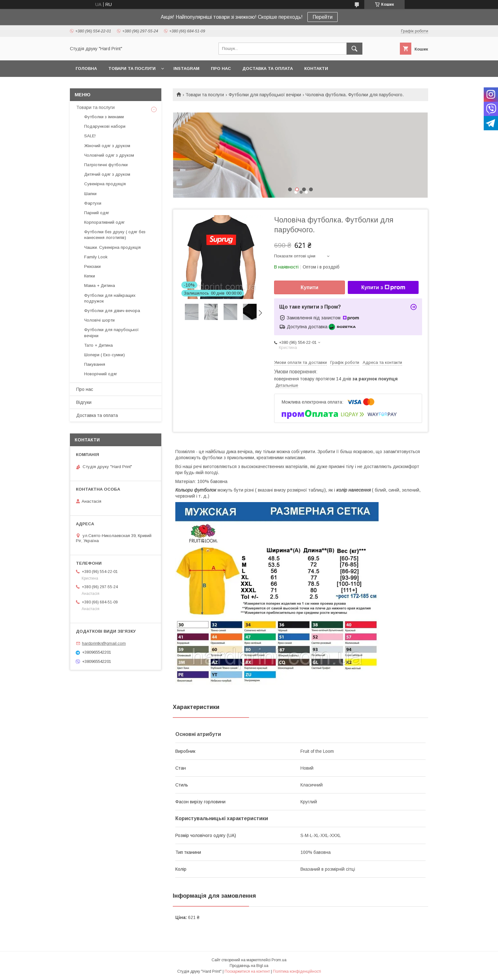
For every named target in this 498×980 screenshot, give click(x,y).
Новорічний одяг (101, 374)
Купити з (383, 288)
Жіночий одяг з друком (107, 146)
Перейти (323, 17)
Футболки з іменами (104, 117)
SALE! (90, 136)
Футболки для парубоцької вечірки (265, 95)
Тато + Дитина (98, 345)
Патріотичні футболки (106, 165)
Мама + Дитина (100, 286)
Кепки (90, 276)
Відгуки (84, 402)
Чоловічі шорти (99, 320)
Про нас (221, 68)
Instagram (186, 68)
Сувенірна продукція (105, 184)
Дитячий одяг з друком (107, 174)
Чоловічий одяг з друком (109, 155)
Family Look (96, 257)
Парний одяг (97, 213)
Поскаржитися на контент (247, 971)
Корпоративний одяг (104, 222)
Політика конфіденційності (297, 971)
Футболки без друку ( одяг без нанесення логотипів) (115, 235)
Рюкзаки (92, 266)
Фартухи (93, 203)
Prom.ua (279, 960)
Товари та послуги (132, 68)
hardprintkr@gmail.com (104, 643)
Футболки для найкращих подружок (110, 298)
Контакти (316, 68)
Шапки (90, 194)
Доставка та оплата (268, 68)
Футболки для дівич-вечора (112, 311)
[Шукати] (354, 49)
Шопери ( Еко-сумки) (104, 355)
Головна (86, 68)
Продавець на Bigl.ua (249, 966)
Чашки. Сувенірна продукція (112, 247)
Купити (310, 287)
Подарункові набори (105, 126)
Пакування (95, 364)
